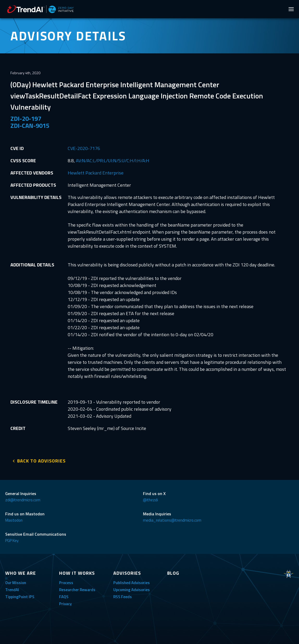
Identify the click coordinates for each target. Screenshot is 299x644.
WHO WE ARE (21, 572)
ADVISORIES (127, 572)
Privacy (65, 603)
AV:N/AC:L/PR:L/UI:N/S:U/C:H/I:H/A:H (113, 161)
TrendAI (12, 589)
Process (66, 582)
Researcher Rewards (77, 589)
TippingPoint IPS (20, 596)
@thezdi (150, 499)
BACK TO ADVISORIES (41, 460)
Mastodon (14, 519)
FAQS (64, 596)
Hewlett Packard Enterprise (96, 173)
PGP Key (12, 539)
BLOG (173, 572)
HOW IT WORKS (77, 572)
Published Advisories (132, 582)
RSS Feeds (123, 596)
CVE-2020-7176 (84, 148)
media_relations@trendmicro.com (172, 519)
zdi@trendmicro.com (23, 499)
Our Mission (16, 582)
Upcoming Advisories (132, 589)
